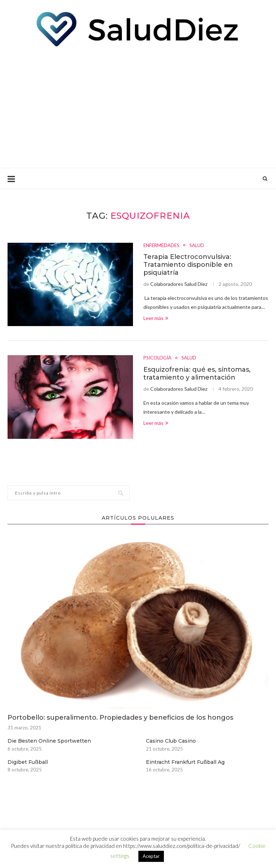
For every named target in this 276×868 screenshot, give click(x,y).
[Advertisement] (138, 107)
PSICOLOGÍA (157, 358)
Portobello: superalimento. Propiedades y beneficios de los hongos (120, 718)
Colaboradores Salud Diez (179, 284)
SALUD (197, 245)
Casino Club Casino (171, 741)
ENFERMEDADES (161, 245)
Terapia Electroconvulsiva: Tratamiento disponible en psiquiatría (188, 265)
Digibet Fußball (28, 762)
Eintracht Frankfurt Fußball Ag (185, 762)
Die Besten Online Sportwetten (49, 741)
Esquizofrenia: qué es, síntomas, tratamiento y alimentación (197, 373)
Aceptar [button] (151, 856)
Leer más (156, 318)
